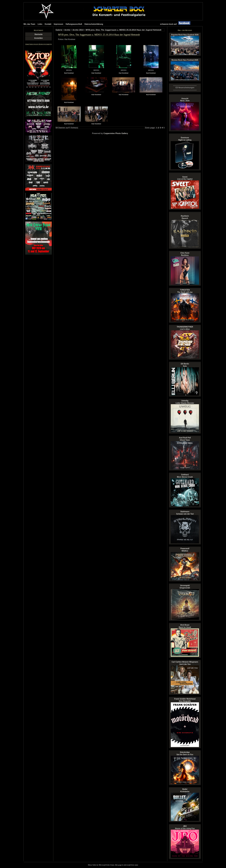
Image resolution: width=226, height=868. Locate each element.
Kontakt (48, 24)
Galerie (59, 30)
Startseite (38, 34)
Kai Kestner (69, 73)
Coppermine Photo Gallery (116, 133)
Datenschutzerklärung (94, 24)
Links (40, 24)
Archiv (67, 30)
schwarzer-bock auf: (176, 24)
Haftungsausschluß (74, 24)
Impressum (59, 24)
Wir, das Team (29, 24)
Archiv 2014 (78, 30)
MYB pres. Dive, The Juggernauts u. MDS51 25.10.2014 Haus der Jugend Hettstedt (124, 30)
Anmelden (38, 38)
